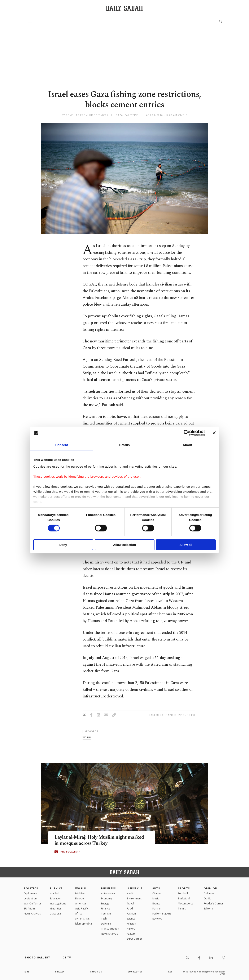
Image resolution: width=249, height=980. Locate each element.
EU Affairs (30, 909)
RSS (170, 972)
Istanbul (54, 893)
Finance (106, 909)
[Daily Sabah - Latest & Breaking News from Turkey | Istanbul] (124, 8)
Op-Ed (207, 898)
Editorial (209, 909)
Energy (105, 903)
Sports (184, 888)
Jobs (27, 972)
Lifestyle (134, 888)
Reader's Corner (213, 903)
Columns (209, 893)
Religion (131, 924)
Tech (104, 919)
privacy (60, 972)
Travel (130, 903)
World (81, 888)
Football (183, 893)
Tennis (182, 909)
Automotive (108, 893)
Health (130, 893)
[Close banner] (214, 433)
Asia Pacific (82, 909)
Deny (63, 545)
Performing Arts (162, 914)
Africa (79, 914)
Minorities (56, 909)
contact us (136, 972)
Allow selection (124, 545)
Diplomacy (30, 893)
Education (56, 898)
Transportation (110, 929)
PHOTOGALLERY (70, 852)
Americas (81, 903)
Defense (106, 924)
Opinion (211, 888)
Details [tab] (124, 445)
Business (108, 888)
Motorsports (185, 903)
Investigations (58, 903)
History (131, 929)
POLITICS (31, 888)
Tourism (106, 914)
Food (130, 909)
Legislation (30, 898)
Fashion (131, 914)
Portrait (157, 909)
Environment (134, 898)
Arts (156, 888)
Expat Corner (134, 939)
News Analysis (32, 914)
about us (96, 972)
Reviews (157, 919)
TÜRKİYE (56, 888)
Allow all (186, 545)
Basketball (184, 898)
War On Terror (33, 903)
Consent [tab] (62, 445)
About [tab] (187, 445)
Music (156, 898)
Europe (80, 898)
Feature (131, 934)
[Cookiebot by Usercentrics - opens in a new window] (187, 433)
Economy (106, 898)
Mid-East (80, 893)
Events (156, 903)
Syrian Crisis (82, 919)
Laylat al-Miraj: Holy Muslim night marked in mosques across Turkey (94, 840)
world (87, 737)
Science (131, 919)
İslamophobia (84, 924)
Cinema (157, 893)
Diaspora (55, 914)
